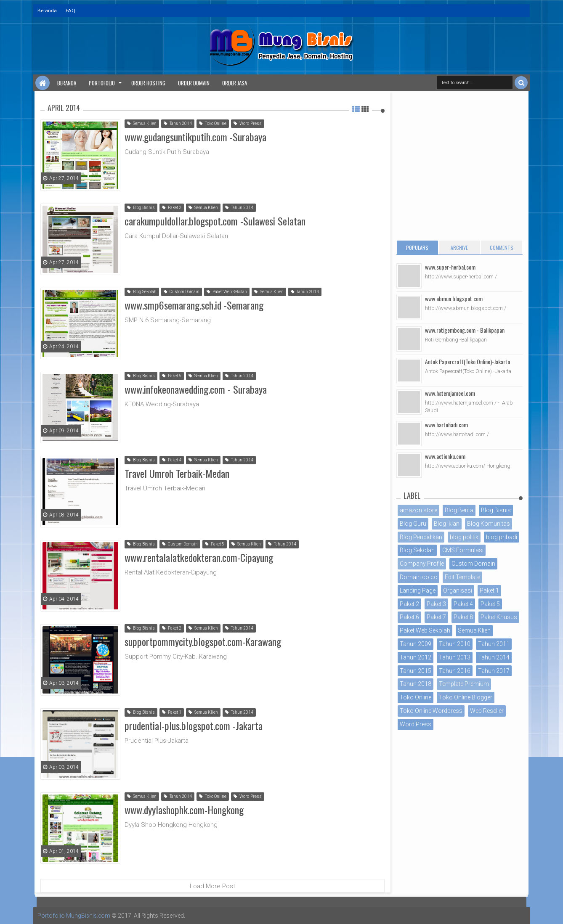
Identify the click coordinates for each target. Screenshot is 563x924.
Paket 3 (436, 604)
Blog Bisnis (141, 208)
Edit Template (462, 577)
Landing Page (418, 590)
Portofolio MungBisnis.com (74, 916)
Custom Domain (182, 292)
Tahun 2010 (455, 644)
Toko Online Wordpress (431, 711)
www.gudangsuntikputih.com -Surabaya (195, 136)
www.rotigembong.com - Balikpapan (465, 330)
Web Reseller (487, 711)
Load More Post (212, 886)
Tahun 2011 (494, 644)
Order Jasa (235, 83)
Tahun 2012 (416, 657)
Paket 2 (172, 208)
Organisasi (458, 590)
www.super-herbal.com (450, 267)
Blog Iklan (447, 524)
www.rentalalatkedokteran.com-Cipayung (199, 557)
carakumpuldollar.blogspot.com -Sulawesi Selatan (215, 220)
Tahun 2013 (455, 657)
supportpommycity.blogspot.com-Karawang (203, 641)
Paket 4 (172, 460)
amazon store (418, 510)
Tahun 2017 (494, 671)
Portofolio (102, 83)
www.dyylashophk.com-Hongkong (184, 809)
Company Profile (422, 564)
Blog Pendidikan (421, 537)
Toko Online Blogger (466, 697)
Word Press (248, 123)
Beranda (47, 11)
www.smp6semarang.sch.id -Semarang (194, 304)
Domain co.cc (418, 577)
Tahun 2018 (416, 684)
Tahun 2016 (455, 671)
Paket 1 (172, 712)
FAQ (70, 11)
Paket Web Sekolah (227, 292)
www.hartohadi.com (446, 425)
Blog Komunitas (489, 524)
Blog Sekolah (142, 292)
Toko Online (213, 123)
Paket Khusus (499, 617)
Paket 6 (409, 617)
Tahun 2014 (178, 123)
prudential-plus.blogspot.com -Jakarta (194, 725)
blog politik (464, 537)
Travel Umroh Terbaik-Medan (177, 473)
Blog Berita (459, 510)
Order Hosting (148, 83)
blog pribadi (502, 537)
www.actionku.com (445, 456)
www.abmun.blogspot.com (454, 298)
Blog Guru (413, 524)
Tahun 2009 (416, 644)
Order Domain (194, 83)
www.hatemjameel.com (450, 393)
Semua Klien (142, 123)
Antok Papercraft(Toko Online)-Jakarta (467, 361)
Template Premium (464, 684)
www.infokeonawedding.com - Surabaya (196, 389)
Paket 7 (436, 617)
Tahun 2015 (416, 671)
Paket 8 (463, 617)
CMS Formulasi (463, 550)
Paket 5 (172, 376)
